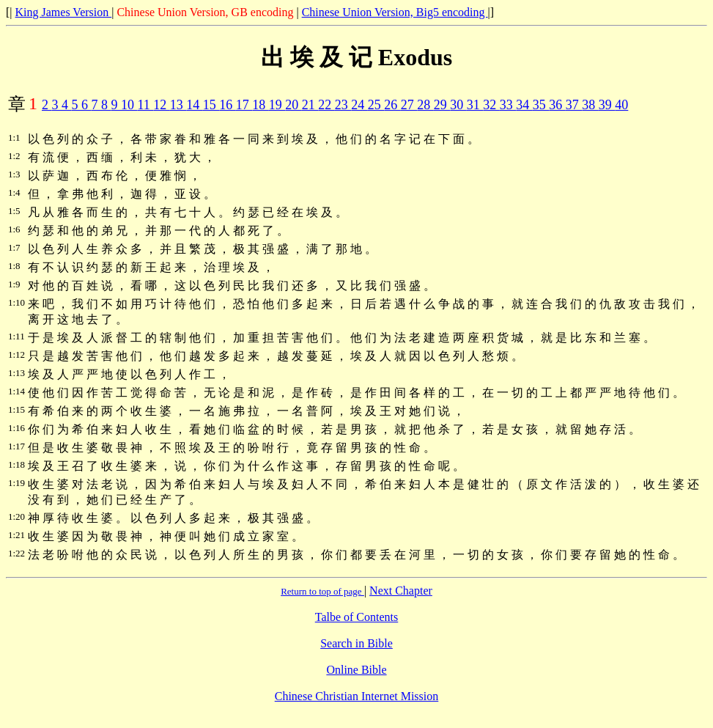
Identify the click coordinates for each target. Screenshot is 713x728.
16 (228, 105)
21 (310, 105)
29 (442, 105)
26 (392, 105)
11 (146, 105)
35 (541, 105)
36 (557, 105)
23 (343, 105)
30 (458, 105)
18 (261, 105)
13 (178, 105)
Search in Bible (356, 643)
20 (293, 105)
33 (508, 105)
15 (211, 105)
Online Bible (356, 670)
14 (195, 105)
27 (409, 105)
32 (491, 105)
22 (326, 105)
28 (425, 105)
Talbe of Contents (357, 617)
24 (359, 105)
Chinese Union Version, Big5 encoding (395, 12)
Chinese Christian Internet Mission (357, 696)
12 (162, 105)
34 (524, 105)
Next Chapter (401, 591)
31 (475, 105)
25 (376, 105)
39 (607, 105)
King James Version (64, 12)
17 (244, 105)
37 (574, 105)
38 (590, 105)
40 (621, 105)
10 (129, 105)
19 (277, 105)
